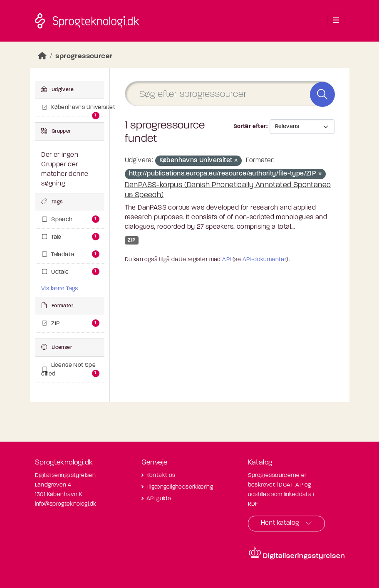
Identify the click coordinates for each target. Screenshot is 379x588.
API (227, 260)
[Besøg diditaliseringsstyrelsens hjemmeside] (297, 553)
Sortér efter (250, 127)
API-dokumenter (265, 260)
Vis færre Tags (60, 289)
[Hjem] (42, 56)
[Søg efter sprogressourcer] (230, 94)
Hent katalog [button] (280, 523)
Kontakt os (161, 476)
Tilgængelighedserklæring (180, 487)
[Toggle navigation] (336, 21)
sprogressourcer (84, 56)
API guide (159, 499)
